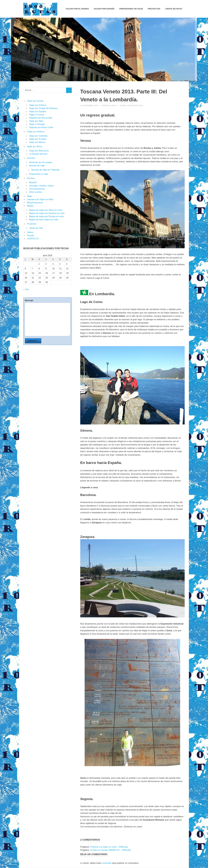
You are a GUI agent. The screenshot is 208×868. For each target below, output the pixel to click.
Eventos (31, 178)
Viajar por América (36, 132)
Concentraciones (37, 189)
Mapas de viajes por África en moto (46, 210)
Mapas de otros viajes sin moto (44, 220)
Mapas (30, 206)
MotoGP (33, 182)
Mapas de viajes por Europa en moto (46, 216)
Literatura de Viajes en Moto (40, 199)
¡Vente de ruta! (174, 9)
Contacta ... (33, 341)
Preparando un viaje (131, 9)
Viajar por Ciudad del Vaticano (43, 108)
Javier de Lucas (109, 106)
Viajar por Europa (35, 101)
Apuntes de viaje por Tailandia (45, 170)
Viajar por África (34, 146)
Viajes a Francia (37, 115)
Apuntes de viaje (37, 166)
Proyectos (154, 9)
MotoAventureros (35, 203)
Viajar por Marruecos (39, 151)
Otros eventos (36, 192)
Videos (30, 232)
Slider (123, 106)
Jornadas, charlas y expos (41, 186)
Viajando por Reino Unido (41, 127)
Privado (31, 235)
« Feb (26, 289)
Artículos (31, 158)
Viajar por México (37, 142)
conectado (107, 863)
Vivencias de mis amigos (41, 162)
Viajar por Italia (135, 106)
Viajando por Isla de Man (41, 118)
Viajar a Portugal (37, 124)
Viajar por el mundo (77, 9)
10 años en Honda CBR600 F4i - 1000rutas (111, 850)
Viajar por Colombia (38, 136)
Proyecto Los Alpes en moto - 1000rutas (109, 847)
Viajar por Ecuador (38, 139)
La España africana (38, 154)
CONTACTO (33, 239)
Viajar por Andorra (38, 105)
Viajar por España (104, 9)
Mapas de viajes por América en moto (47, 213)
